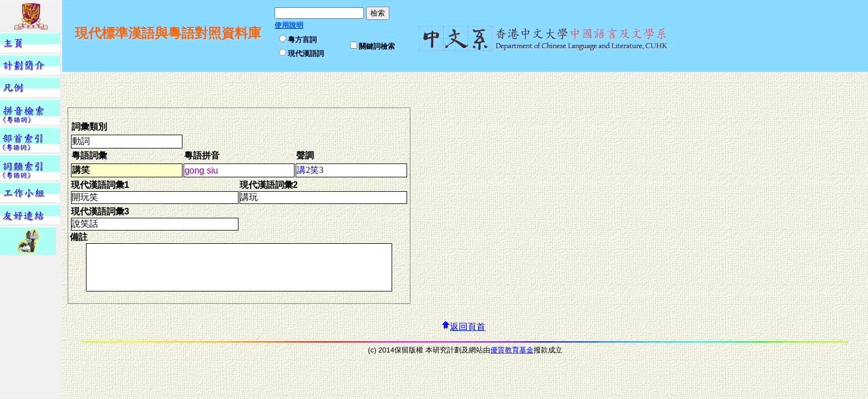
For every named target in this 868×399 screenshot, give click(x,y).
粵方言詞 (302, 40)
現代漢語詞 (306, 53)
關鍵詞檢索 (377, 46)
